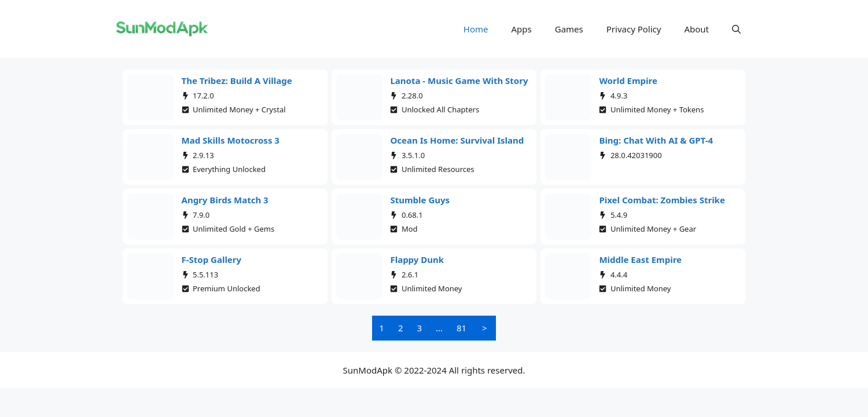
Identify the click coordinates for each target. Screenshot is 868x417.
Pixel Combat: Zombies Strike (662, 200)
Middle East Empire (640, 259)
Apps (522, 29)
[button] (736, 29)
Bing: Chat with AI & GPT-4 (656, 140)
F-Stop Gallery (212, 259)
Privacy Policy (634, 29)
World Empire (628, 81)
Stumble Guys (420, 200)
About (696, 29)
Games (569, 29)
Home (476, 29)
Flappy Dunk (417, 259)
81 (461, 328)
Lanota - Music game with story (459, 81)
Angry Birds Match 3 (225, 200)
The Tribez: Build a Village (237, 81)
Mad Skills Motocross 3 (231, 140)
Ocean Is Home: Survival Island (457, 140)
